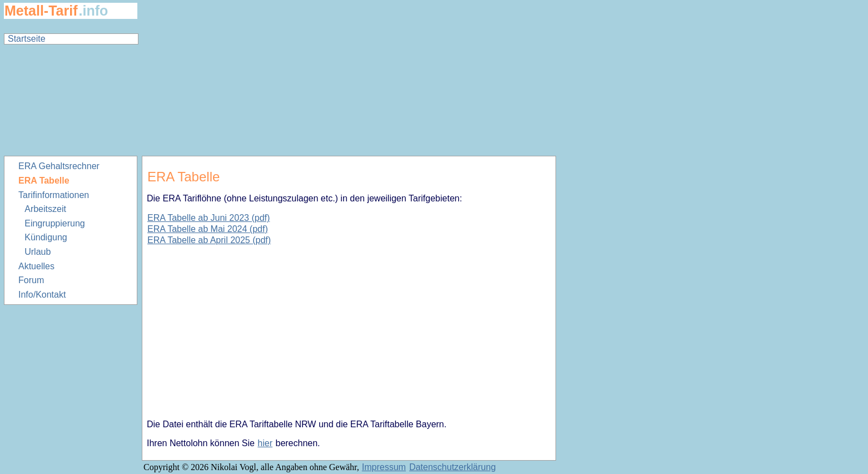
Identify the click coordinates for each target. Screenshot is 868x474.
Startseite (27, 39)
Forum (31, 280)
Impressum (384, 467)
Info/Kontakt (42, 295)
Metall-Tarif (41, 11)
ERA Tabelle (44, 181)
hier (265, 443)
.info (94, 11)
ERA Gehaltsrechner (59, 166)
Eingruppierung (55, 223)
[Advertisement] (349, 78)
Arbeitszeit (45, 209)
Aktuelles (36, 266)
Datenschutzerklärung (453, 467)
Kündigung (46, 237)
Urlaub (38, 252)
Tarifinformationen (54, 195)
